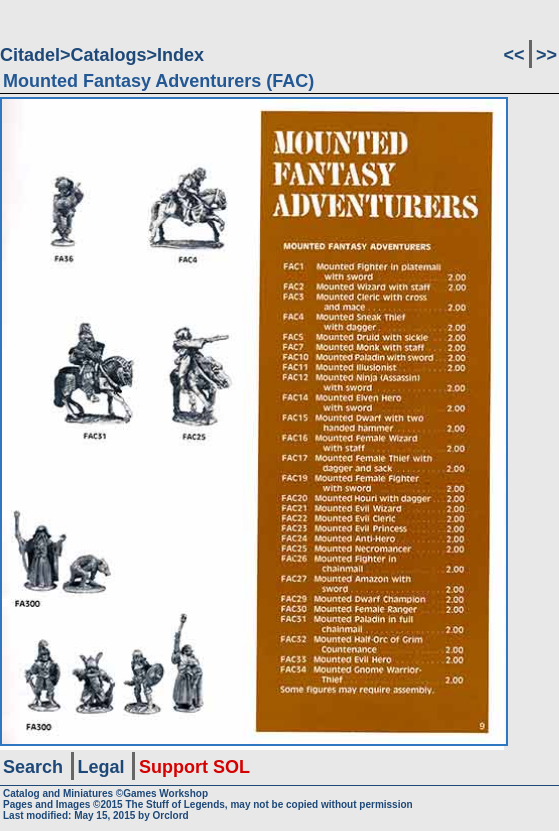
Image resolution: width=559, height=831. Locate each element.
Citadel (30, 55)
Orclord (171, 815)
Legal (101, 767)
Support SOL (194, 767)
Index (180, 55)
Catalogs (109, 55)
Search (33, 767)
